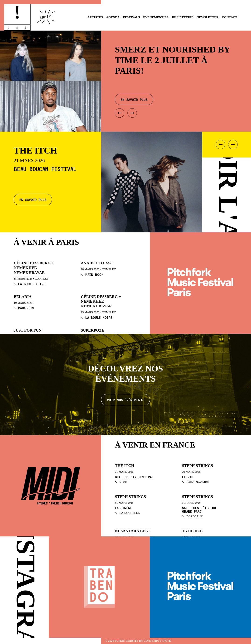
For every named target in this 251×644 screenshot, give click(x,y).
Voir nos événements (126, 400)
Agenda (113, 17)
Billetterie (183, 17)
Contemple (152, 641)
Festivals (131, 17)
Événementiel (156, 17)
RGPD (167, 641)
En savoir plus (33, 199)
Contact (230, 17)
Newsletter (208, 17)
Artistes (95, 17)
